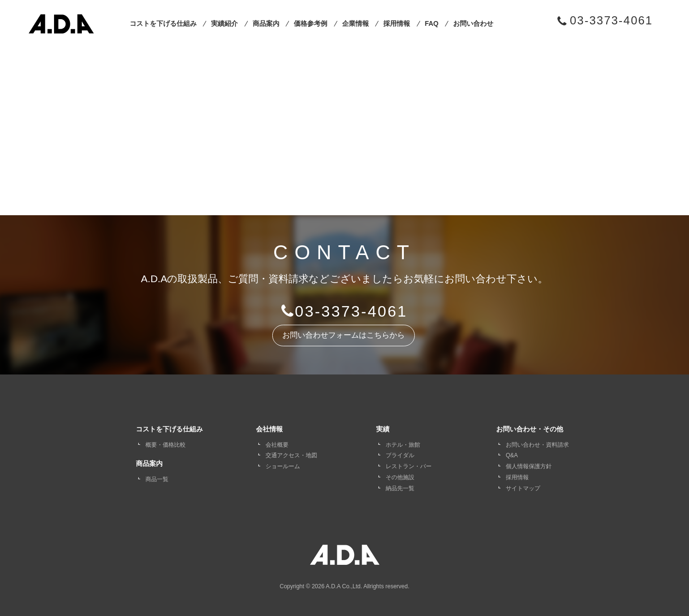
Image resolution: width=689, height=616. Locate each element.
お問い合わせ (473, 23)
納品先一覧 (400, 488)
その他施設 (400, 477)
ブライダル (400, 455)
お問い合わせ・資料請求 (537, 445)
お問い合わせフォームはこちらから (344, 335)
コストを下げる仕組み (163, 23)
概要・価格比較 (166, 445)
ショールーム (283, 466)
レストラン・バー (409, 466)
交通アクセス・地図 (291, 455)
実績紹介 (224, 23)
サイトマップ (523, 488)
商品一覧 (157, 479)
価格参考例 (311, 23)
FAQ (432, 23)
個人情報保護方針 (529, 466)
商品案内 (266, 23)
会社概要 (277, 445)
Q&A (512, 455)
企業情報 (356, 23)
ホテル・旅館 (403, 445)
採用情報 (397, 23)
